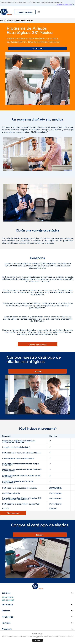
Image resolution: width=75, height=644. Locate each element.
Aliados (10, 20)
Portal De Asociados (25, 12)
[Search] (73, 5)
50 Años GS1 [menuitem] (67, 4)
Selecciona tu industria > (9, 2)
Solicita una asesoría (38, 344)
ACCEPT (37, 640)
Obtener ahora (13, 513)
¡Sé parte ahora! (38, 48)
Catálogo (37, 371)
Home (2, 20)
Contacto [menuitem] (59, 4)
